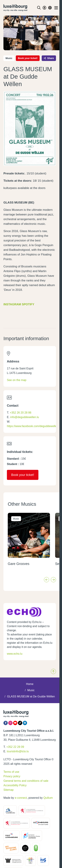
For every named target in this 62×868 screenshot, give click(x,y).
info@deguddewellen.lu (25, 417)
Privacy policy (12, 776)
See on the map (17, 380)
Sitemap (9, 790)
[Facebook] (6, 723)
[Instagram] (10, 723)
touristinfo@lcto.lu (18, 751)
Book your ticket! (28, 58)
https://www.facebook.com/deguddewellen (33, 426)
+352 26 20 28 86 (21, 413)
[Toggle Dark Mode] (44, 8)
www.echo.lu (15, 654)
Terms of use (11, 772)
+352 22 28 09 (15, 747)
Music (31, 690)
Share (49, 58)
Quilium (48, 798)
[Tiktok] (20, 723)
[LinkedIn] (25, 723)
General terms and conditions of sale (26, 781)
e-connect (21, 798)
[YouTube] (15, 723)
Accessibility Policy (15, 785)
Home (30, 684)
